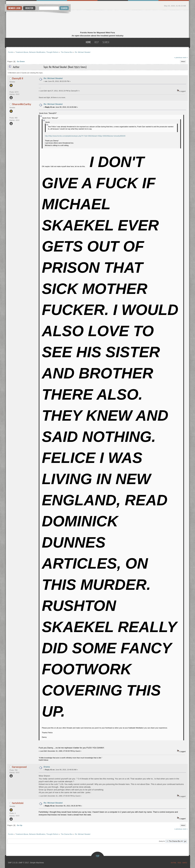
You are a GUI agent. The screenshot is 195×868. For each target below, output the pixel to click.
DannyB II (18, 78)
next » (185, 57)
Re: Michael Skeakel (53, 78)
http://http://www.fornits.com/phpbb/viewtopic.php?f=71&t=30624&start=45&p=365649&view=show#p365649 (85, 136)
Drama (47, 767)
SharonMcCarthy (22, 104)
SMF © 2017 (24, 863)
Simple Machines (37, 863)
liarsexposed (19, 767)
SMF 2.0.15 (13, 863)
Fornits (98, 21)
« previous (178, 57)
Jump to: (162, 841)
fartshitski (18, 803)
